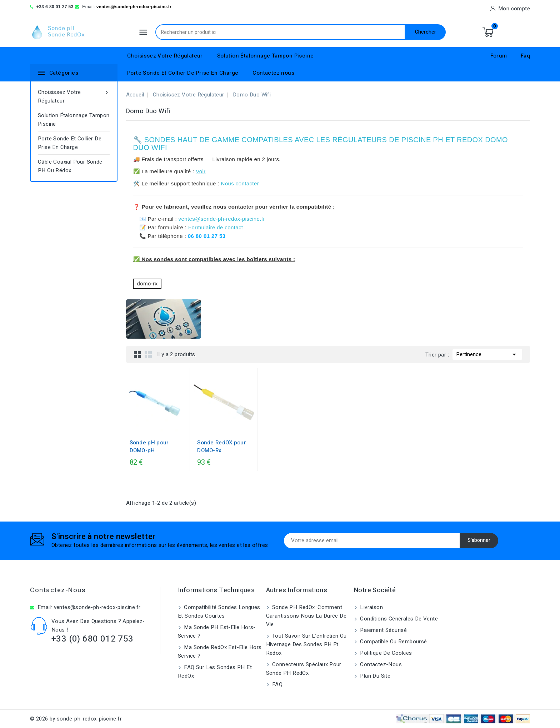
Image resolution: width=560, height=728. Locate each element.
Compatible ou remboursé (393, 642)
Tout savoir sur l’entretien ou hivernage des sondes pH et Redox (306, 644)
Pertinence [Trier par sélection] (487, 354)
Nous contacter (240, 183)
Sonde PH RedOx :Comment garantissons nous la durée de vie (306, 616)
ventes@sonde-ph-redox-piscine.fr (134, 7)
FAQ (277, 684)
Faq (525, 56)
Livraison (371, 607)
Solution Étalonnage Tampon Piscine (266, 56)
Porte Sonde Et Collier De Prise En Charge (183, 73)
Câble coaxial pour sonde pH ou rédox (70, 166)
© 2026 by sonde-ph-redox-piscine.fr (76, 719)
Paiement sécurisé (383, 630)
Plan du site (374, 676)
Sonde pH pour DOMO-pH (149, 447)
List (148, 354)
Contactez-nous (58, 590)
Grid (137, 354)
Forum (499, 56)
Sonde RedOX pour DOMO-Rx (222, 447)
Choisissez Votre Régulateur (165, 56)
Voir (201, 171)
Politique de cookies (385, 653)
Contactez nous (273, 73)
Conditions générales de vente (398, 619)
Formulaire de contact (216, 227)
